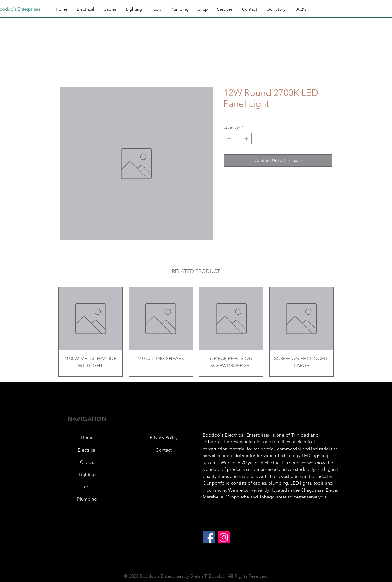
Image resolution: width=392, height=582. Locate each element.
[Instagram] (224, 537)
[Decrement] (228, 139)
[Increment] (247, 139)
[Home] (87, 437)
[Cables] (87, 462)
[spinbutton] (238, 139)
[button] (164, 438)
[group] (196, 332)
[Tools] (87, 487)
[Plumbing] (87, 499)
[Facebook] (209, 537)
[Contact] (164, 450)
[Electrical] (87, 450)
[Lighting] (87, 475)
